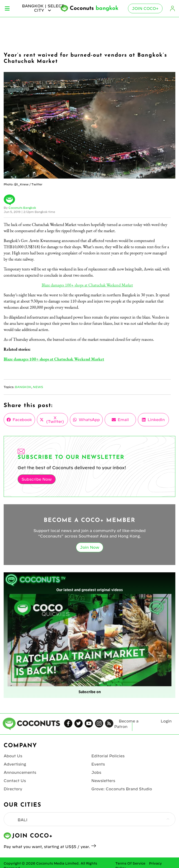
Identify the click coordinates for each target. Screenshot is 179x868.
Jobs (96, 772)
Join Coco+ (145, 8)
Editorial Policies (108, 756)
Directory (13, 789)
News (38, 387)
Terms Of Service (130, 863)
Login (173, 8)
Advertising (15, 764)
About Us (13, 756)
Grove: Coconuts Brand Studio (122, 789)
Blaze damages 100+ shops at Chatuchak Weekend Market (87, 285)
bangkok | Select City (43, 8)
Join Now (90, 547)
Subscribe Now (37, 479)
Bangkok (23, 387)
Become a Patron (126, 724)
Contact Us (15, 781)
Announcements (20, 772)
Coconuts (94, 8)
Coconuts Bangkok (22, 208)
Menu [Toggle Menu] (7, 8)
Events (98, 764)
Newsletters (103, 781)
